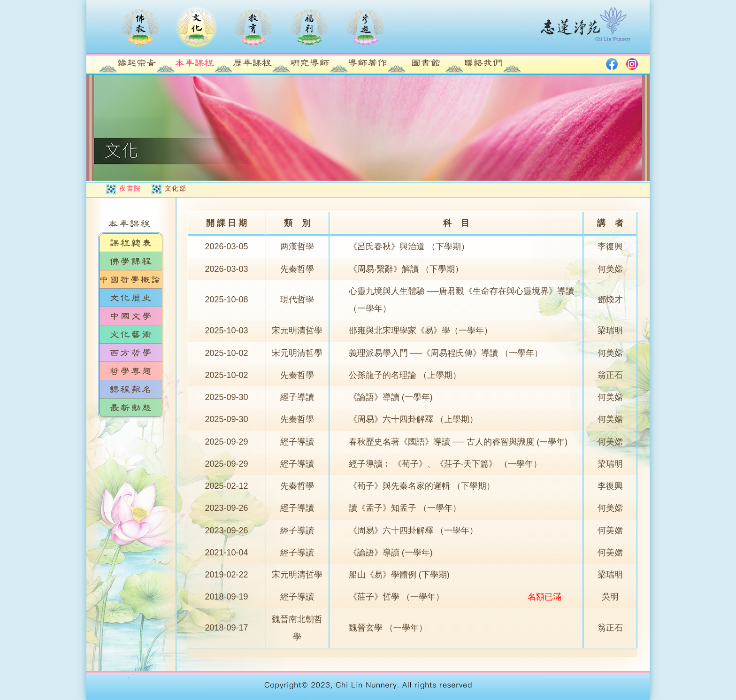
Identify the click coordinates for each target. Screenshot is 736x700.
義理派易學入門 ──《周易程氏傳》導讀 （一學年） (446, 353)
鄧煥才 (610, 300)
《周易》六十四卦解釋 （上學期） (413, 419)
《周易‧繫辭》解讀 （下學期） (406, 269)
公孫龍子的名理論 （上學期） (405, 375)
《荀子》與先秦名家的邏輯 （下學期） (422, 486)
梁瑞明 (610, 331)
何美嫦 (610, 269)
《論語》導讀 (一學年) (391, 397)
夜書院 (130, 188)
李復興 (610, 246)
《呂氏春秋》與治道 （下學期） (409, 246)
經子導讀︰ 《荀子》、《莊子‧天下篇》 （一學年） (445, 464)
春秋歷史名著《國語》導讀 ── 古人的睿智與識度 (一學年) (458, 442)
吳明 (610, 597)
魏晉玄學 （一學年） (388, 628)
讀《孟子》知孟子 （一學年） (405, 508)
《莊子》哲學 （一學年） (396, 597)
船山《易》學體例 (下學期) (399, 575)
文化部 (176, 188)
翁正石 (610, 375)
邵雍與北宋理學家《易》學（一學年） (421, 331)
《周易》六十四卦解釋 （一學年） (413, 531)
